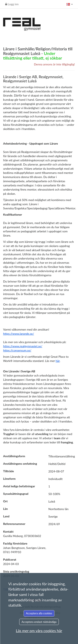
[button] (70, 4)
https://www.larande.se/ (19, 334)
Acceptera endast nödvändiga (39, 622)
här (58, 361)
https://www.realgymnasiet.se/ (23, 346)
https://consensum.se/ (17, 350)
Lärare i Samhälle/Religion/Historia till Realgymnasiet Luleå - (38, 53)
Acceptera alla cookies (39, 613)
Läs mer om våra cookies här (39, 631)
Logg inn (12, 4)
